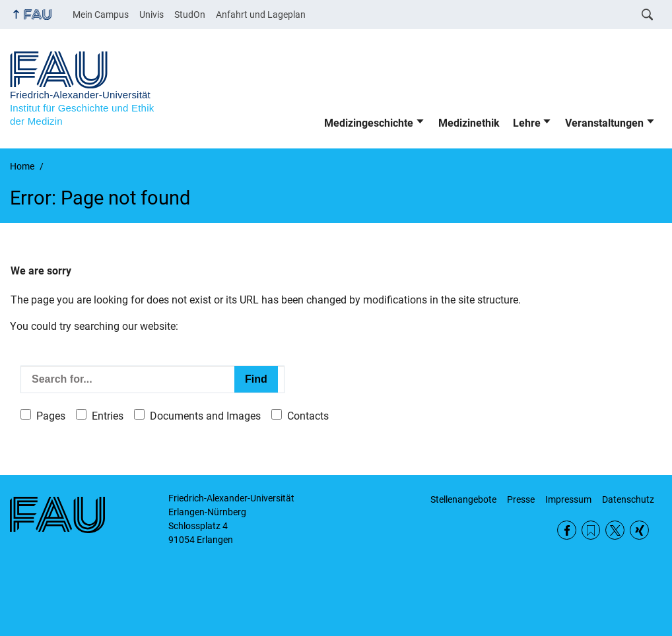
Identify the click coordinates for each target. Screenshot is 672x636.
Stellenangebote (463, 499)
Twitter (615, 530)
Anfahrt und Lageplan (261, 15)
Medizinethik (469, 123)
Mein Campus (101, 15)
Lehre (527, 123)
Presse (521, 499)
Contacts (308, 416)
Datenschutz (628, 499)
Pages (51, 416)
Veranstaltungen (604, 123)
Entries (108, 416)
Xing (639, 530)
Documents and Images (205, 416)
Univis (151, 15)
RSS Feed (591, 530)
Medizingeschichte (369, 123)
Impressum (568, 499)
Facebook (567, 530)
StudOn (190, 15)
